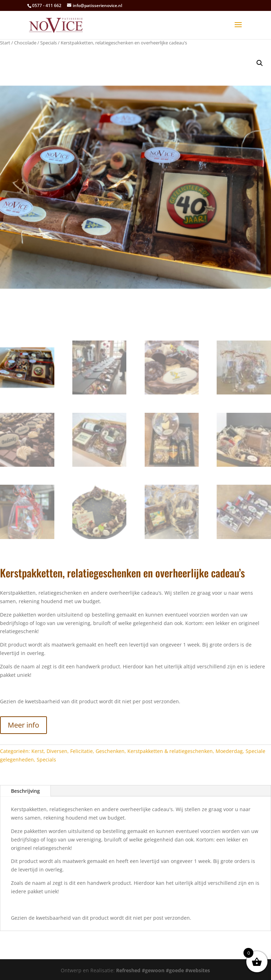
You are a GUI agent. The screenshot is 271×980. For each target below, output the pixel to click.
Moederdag (229, 751)
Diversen (57, 751)
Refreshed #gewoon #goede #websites (163, 970)
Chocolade (25, 43)
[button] (260, 63)
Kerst (38, 751)
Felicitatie (82, 751)
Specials (49, 43)
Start (5, 43)
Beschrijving (25, 791)
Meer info (23, 725)
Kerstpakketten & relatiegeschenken (170, 751)
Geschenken (110, 751)
